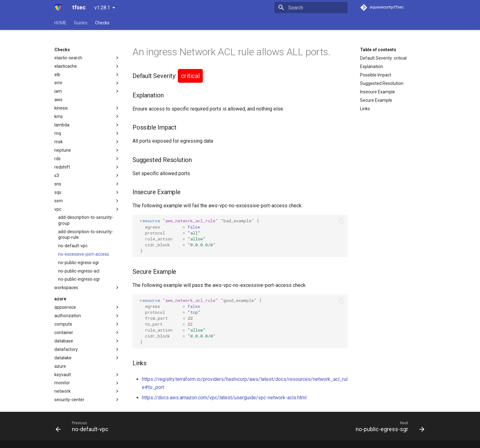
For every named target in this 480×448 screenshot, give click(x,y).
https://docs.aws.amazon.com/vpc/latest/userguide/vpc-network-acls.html (224, 398)
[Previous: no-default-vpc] (84, 426)
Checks (102, 23)
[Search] (311, 7)
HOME (60, 23)
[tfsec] (58, 7)
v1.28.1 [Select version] (102, 8)
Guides (81, 23)
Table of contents (378, 50)
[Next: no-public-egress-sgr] (388, 426)
